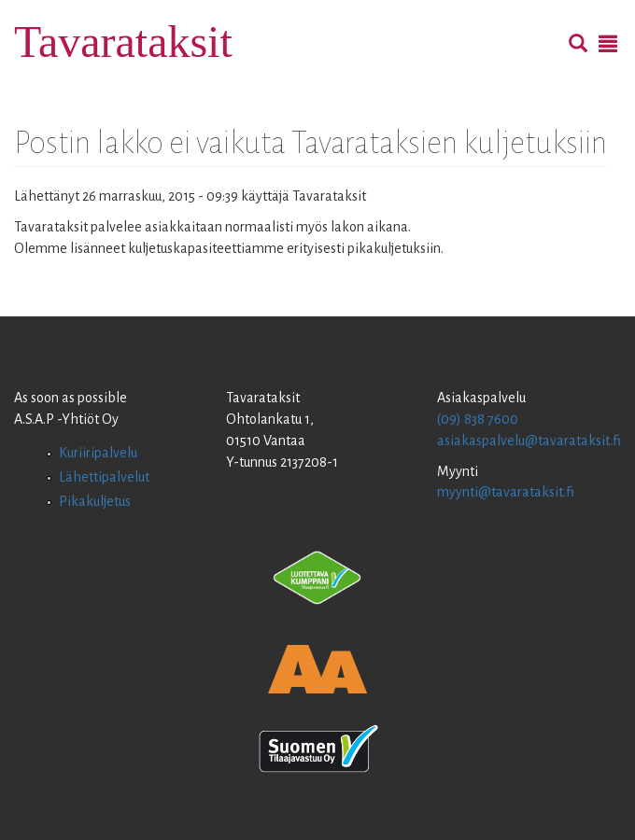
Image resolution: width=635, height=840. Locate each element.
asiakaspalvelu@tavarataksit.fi (529, 441)
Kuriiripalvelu (98, 453)
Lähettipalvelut (104, 477)
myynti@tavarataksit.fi (506, 492)
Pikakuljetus (95, 501)
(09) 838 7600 (478, 419)
